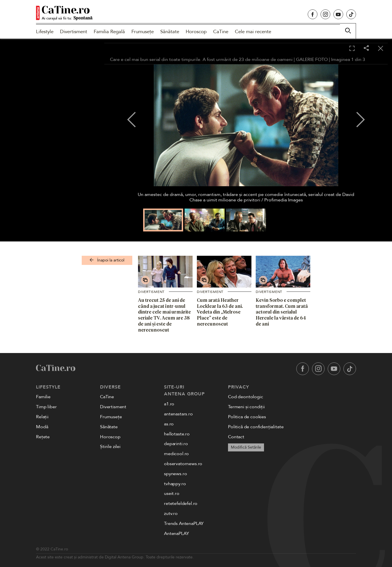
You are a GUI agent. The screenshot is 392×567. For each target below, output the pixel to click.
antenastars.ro (178, 414)
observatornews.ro (183, 464)
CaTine (221, 32)
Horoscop (196, 32)
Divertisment (74, 32)
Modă (42, 427)
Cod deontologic (246, 397)
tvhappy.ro (175, 484)
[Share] (366, 48)
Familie (43, 397)
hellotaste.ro (177, 434)
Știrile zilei (110, 447)
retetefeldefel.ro (181, 503)
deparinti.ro (176, 444)
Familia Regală (109, 32)
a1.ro (169, 404)
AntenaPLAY (176, 534)
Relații (42, 417)
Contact (236, 437)
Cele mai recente (253, 32)
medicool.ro (176, 454)
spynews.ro (175, 474)
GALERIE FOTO (312, 60)
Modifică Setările (246, 447)
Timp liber (46, 407)
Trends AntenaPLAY (184, 524)
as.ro (169, 424)
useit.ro (172, 493)
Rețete (43, 437)
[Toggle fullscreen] (352, 49)
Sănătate (170, 32)
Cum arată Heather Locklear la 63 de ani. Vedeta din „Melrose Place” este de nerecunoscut (220, 312)
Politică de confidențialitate (256, 427)
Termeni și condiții (246, 407)
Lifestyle (45, 32)
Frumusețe (143, 32)
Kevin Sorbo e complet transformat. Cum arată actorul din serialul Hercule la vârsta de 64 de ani (282, 312)
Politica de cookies (247, 417)
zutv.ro (171, 514)
